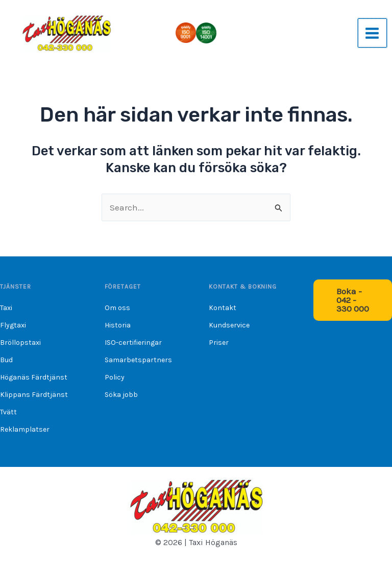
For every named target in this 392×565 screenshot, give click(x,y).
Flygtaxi (13, 325)
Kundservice (229, 325)
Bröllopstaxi (20, 343)
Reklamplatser (25, 429)
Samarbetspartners (138, 360)
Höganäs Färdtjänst (34, 377)
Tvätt (8, 412)
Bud (6, 360)
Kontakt (223, 308)
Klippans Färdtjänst (34, 395)
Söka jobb (121, 395)
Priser (219, 343)
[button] (353, 300)
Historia (118, 325)
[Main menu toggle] (373, 33)
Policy (115, 377)
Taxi (6, 308)
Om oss (117, 308)
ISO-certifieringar (133, 343)
